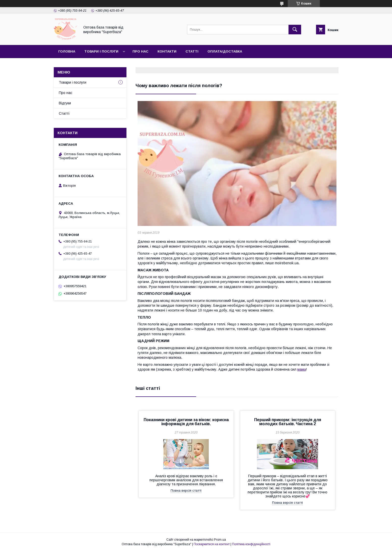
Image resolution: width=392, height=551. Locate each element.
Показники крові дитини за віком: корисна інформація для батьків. (186, 422)
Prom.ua (220, 540)
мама (302, 369)
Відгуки (65, 103)
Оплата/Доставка (225, 51)
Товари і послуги (101, 51)
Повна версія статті (186, 490)
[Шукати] (295, 30)
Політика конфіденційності (251, 544)
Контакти (167, 51)
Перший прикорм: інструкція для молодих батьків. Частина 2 (288, 422)
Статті (192, 51)
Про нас (140, 51)
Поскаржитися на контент (212, 544)
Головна (67, 51)
